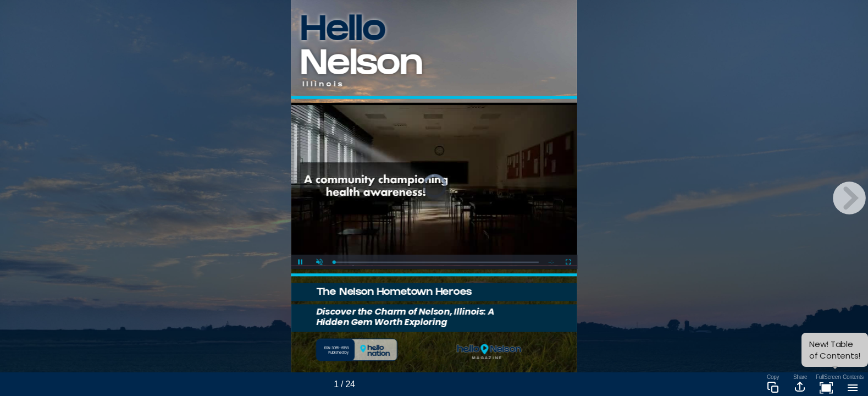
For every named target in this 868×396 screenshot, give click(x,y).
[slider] (436, 262)
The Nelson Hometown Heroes (394, 293)
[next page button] (849, 198)
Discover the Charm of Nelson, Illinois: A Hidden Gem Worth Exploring (405, 317)
